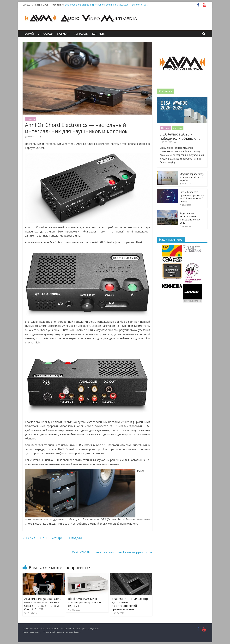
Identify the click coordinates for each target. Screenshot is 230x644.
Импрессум (81, 34)
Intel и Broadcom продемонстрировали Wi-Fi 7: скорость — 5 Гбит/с (192, 197)
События (178, 128)
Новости (31, 119)
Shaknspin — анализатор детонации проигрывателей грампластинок (130, 604)
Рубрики (62, 34)
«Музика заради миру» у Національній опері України (192, 177)
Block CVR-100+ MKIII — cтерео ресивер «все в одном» (84, 602)
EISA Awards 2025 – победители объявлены (180, 136)
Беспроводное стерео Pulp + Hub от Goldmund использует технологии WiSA (107, 5)
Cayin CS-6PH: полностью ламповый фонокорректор (112, 552)
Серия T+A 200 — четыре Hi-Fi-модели (52, 538)
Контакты (99, 34)
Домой (29, 34)
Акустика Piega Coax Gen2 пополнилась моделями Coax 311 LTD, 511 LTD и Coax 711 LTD (43, 604)
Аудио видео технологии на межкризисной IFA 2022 (190, 218)
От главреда (45, 34)
